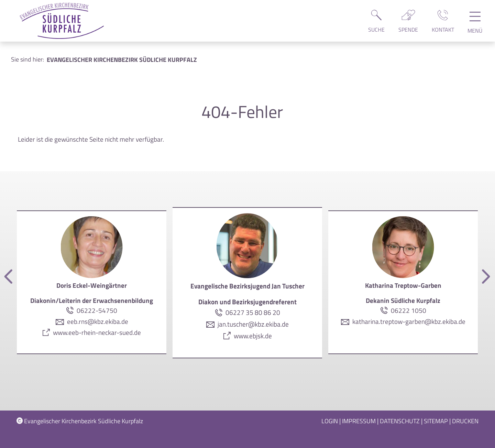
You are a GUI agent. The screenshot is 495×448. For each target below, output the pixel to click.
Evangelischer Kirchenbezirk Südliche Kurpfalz (80, 421)
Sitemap (436, 421)
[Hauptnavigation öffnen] (475, 25)
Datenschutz (400, 421)
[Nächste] (485, 277)
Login (330, 421)
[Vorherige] (10, 277)
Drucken (465, 421)
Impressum (359, 421)
